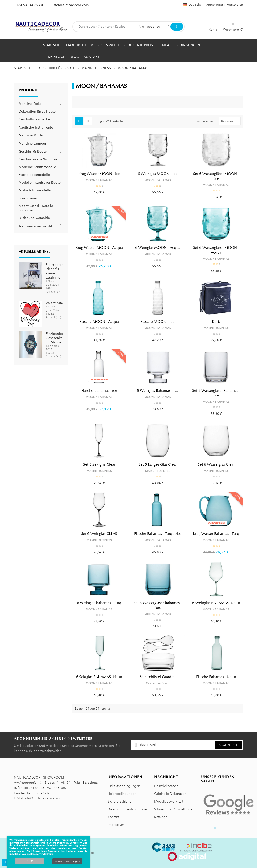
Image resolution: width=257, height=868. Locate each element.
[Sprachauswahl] (192, 5)
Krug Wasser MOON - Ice (99, 174)
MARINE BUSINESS (216, 328)
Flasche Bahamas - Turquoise (158, 534)
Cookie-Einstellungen (67, 861)
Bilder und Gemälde (34, 218)
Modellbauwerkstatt (169, 801)
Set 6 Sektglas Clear (99, 464)
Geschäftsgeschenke (34, 119)
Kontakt (113, 817)
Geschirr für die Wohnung (38, 159)
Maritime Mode (31, 135)
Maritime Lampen (32, 143)
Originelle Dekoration (170, 794)
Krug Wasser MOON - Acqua (99, 248)
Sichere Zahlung (120, 801)
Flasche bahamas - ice (99, 391)
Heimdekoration (166, 786)
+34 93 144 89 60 (30, 5)
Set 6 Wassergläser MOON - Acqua (216, 250)
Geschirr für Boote (33, 151)
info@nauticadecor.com (70, 5)
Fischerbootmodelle (34, 175)
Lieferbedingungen (122, 794)
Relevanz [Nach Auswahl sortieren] (231, 121)
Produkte (28, 90)
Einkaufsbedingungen (124, 786)
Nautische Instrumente (36, 127)
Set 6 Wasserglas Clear (216, 464)
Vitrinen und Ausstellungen (174, 809)
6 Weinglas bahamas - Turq (99, 603)
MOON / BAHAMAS (99, 180)
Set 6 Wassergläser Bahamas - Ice (216, 393)
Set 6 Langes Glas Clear (158, 464)
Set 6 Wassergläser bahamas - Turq (158, 605)
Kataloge (161, 817)
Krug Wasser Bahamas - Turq (216, 534)
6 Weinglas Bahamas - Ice (158, 391)
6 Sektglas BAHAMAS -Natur (99, 677)
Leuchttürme (28, 198)
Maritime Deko (30, 104)
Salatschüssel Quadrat (158, 677)
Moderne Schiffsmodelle (37, 167)
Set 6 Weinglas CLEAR (99, 534)
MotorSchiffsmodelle (35, 190)
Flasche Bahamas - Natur (216, 677)
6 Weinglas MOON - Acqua (158, 248)
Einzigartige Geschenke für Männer (55, 338)
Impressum (116, 825)
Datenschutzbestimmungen (128, 809)
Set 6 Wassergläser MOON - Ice (216, 176)
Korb (216, 322)
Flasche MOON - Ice (158, 322)
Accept (29, 861)
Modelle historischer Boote (40, 182)
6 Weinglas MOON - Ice (158, 174)
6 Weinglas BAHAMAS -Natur (216, 603)
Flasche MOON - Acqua (99, 322)
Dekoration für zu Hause (37, 111)
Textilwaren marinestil (35, 226)
